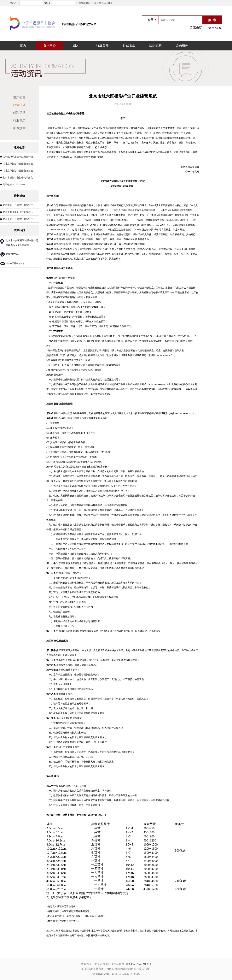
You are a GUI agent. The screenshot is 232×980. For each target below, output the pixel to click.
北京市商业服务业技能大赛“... (18, 212)
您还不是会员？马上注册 (100, 3)
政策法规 (19, 105)
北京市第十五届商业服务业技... (19, 205)
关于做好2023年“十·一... (15, 185)
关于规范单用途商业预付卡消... (19, 157)
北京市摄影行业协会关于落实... (19, 178)
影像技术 (19, 128)
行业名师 (102, 45)
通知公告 (19, 97)
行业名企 (129, 45)
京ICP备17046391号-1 (138, 964)
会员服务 (182, 45)
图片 (76, 45)
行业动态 (19, 120)
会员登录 (81, 3)
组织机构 (155, 45)
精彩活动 (19, 113)
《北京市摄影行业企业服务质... (19, 164)
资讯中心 (49, 45)
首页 (23, 45)
